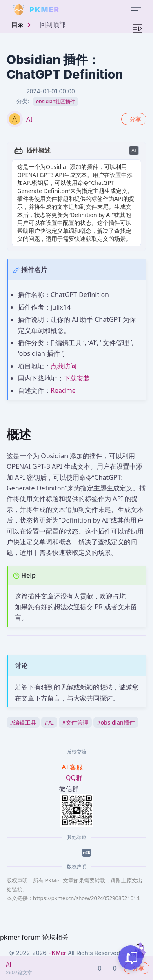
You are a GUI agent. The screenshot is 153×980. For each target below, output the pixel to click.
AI (29, 119)
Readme (63, 390)
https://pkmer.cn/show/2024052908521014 (86, 898)
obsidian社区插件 (55, 101)
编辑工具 (23, 722)
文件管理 (75, 722)
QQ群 (74, 778)
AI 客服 (73, 767)
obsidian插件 (116, 722)
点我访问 (64, 366)
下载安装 (77, 378)
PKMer (57, 953)
